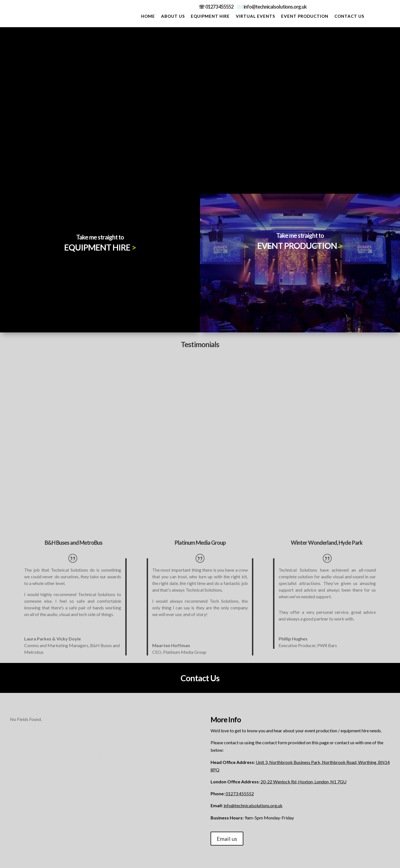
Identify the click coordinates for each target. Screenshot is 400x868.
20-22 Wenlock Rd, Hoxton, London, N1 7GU (303, 782)
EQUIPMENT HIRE (210, 16)
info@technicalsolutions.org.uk (253, 805)
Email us (227, 839)
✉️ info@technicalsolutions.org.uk (272, 7)
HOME (148, 16)
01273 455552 (221, 7)
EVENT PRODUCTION (305, 16)
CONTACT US (349, 16)
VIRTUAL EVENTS (255, 16)
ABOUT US (173, 16)
